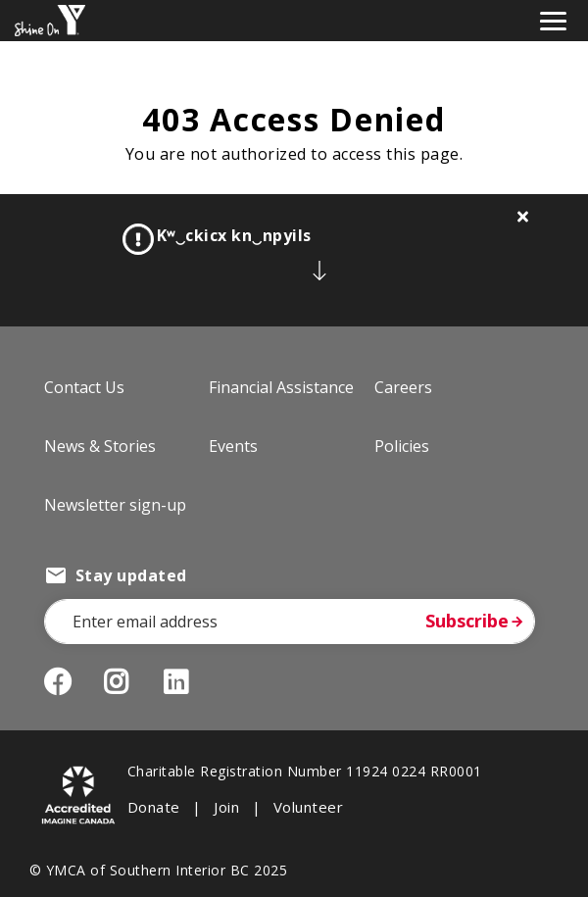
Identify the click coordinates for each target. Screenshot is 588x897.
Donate (154, 807)
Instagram (131, 682)
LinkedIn (191, 682)
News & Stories (100, 446)
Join (226, 807)
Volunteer (308, 807)
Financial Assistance (281, 387)
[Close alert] (523, 217)
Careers (403, 387)
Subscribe (467, 621)
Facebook (58, 682)
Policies (402, 446)
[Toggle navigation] (553, 19)
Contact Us (84, 387)
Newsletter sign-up (115, 505)
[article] (294, 260)
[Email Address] (290, 622)
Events (233, 446)
